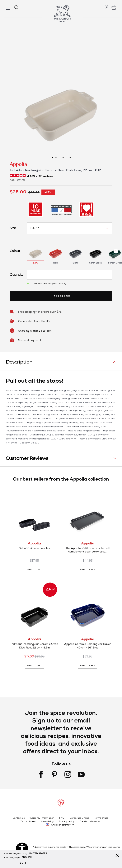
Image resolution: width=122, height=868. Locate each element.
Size (13, 228)
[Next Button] (116, 251)
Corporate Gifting (80, 818)
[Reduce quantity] (32, 275)
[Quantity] (69, 275)
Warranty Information (42, 818)
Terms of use (101, 818)
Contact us (19, 818)
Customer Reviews (27, 458)
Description (19, 362)
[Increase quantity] (107, 275)
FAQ (62, 818)
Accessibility (47, 821)
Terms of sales (28, 821)
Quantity (16, 275)
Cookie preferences (90, 821)
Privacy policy (67, 821)
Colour (15, 251)
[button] (52, 157)
